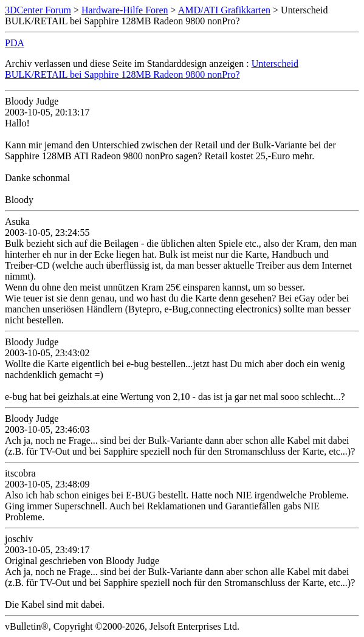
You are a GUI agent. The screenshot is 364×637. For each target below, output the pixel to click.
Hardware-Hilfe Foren (125, 10)
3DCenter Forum (38, 10)
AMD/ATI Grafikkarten (224, 10)
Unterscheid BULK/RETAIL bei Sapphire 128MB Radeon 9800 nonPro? (152, 69)
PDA (15, 43)
